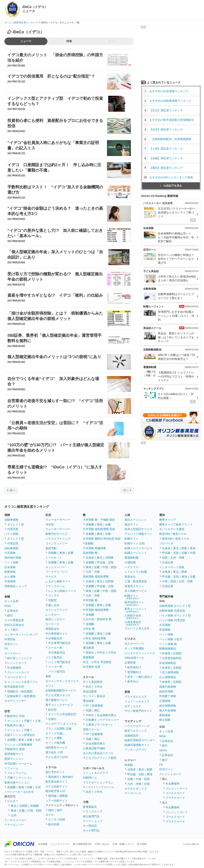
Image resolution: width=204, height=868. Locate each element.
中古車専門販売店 (59, 643)
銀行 (10, 615)
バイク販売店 (54, 657)
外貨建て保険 (168, 696)
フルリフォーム (17, 773)
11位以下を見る (171, 186)
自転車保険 (11, 548)
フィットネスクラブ (95, 773)
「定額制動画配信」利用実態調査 (170, 139)
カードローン (13, 653)
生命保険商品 (168, 663)
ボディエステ (133, 706)
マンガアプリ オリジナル (61, 724)
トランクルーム (55, 586)
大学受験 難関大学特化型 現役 (102, 539)
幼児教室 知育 (92, 667)
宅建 (88, 710)
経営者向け (134, 667)
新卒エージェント (136, 610)
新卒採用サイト (134, 603)
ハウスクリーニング (58, 539)
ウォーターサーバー (58, 520)
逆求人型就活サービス (138, 529)
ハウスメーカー (17, 820)
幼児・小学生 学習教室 (97, 662)
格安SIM (167, 539)
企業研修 (130, 663)
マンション (14, 721)
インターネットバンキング (21, 634)
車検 (48, 676)
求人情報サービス (136, 591)
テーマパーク (133, 793)
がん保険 (10, 577)
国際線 (64, 796)
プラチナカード (175, 798)
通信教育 (88, 648)
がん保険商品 (168, 677)
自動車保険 (11, 520)
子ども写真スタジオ (58, 695)
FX (6, 649)
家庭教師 (88, 657)
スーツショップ (93, 821)
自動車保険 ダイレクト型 (175, 606)
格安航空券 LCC (56, 791)
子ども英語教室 (93, 682)
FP (87, 706)
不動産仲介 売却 (15, 716)
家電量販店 (90, 807)
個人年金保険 (168, 710)
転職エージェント (136, 553)
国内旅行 (54, 777)
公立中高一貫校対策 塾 (97, 619)
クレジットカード (16, 663)
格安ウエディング (136, 731)
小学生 (112, 653)
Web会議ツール (134, 658)
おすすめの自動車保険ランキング (170, 101)
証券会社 (13, 611)
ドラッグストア (93, 812)
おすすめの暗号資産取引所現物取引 (172, 120)
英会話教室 (90, 691)
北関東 (23, 806)
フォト (112, 41)
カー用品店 (90, 826)
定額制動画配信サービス (61, 690)
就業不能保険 (168, 687)
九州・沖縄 (93, 572)
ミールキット (54, 558)
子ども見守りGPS (57, 757)
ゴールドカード (17, 677)
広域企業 (168, 562)
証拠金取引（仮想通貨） (23, 696)
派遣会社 (130, 577)
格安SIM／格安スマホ (173, 534)
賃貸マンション (14, 759)
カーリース (52, 624)
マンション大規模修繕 (18, 745)
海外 (59, 810)
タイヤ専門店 (91, 830)
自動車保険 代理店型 (172, 611)
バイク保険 (11, 534)
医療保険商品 (168, 649)
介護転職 (130, 562)
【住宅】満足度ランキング (169, 129)
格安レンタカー (55, 619)
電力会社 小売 (54, 752)
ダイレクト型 (16, 524)
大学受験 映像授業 (94, 548)
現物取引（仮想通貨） (21, 691)
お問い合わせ (102, 844)
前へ (13, 490)
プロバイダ (166, 543)
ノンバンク (25, 658)
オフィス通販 (54, 738)
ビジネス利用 (57, 820)
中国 (193, 553)
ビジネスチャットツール (140, 653)
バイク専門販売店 (59, 662)
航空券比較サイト (57, 782)
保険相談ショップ (16, 586)
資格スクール (91, 729)
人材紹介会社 (133, 617)
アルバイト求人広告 (137, 628)
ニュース (26, 41)
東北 (14, 806)
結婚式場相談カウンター (140, 740)
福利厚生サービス (57, 748)
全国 (147, 784)
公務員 (90, 725)
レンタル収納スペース (62, 591)
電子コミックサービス (59, 705)
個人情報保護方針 (82, 844)
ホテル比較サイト (57, 786)
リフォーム (11, 768)
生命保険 (10, 567)
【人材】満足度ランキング (166, 149)
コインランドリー (57, 543)
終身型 (166, 653)
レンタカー (52, 615)
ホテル (50, 815)
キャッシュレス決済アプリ (21, 682)
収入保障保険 (170, 672)
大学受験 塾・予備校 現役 (99, 520)
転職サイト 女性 (135, 543)
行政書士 (91, 720)
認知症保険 (166, 691)
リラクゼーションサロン (98, 782)
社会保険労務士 (107, 715)
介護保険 (165, 701)
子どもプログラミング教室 (100, 758)
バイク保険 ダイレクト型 (175, 615)
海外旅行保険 (13, 558)
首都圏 (11, 740)
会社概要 (43, 844)
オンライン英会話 (94, 696)
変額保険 (165, 715)
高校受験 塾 (90, 553)
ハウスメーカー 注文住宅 (19, 792)
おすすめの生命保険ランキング (169, 91)
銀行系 (11, 658)
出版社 (52, 719)
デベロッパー (16, 825)
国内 (51, 810)
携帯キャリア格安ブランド (176, 524)
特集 (69, 41)
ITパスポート (105, 725)
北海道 (90, 558)
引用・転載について (123, 844)
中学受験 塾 (90, 600)
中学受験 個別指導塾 (96, 610)
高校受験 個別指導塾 (96, 577)
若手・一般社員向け (140, 677)
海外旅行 (68, 777)
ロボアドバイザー (16, 701)
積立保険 (165, 720)
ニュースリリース (60, 844)
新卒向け (133, 681)
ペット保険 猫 (168, 644)
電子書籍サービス (57, 700)
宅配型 (52, 600)
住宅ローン (11, 644)
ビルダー (13, 801)
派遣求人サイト (134, 586)
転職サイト (131, 539)
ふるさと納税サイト (58, 581)
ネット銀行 (11, 630)
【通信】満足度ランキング (168, 168)
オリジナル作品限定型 (62, 714)
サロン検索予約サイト (138, 711)
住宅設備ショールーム (18, 763)
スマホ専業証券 (14, 620)
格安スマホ (182, 539)
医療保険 (10, 572)
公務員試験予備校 (94, 748)
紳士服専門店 (91, 816)
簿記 (97, 710)
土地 (38, 721)
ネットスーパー (55, 567)
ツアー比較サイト (57, 801)
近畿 (29, 740)
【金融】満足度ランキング (168, 158)
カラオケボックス (136, 789)
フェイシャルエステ (137, 701)
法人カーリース (134, 644)
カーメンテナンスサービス (62, 681)
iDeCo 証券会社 (14, 625)
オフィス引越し (55, 733)
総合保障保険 (168, 706)
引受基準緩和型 (172, 658)
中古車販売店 (54, 638)
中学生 (101, 653)
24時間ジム (90, 778)
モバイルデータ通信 (172, 529)
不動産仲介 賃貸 (15, 749)
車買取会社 (52, 629)
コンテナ (54, 595)
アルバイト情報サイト (138, 534)
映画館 (129, 765)
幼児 (88, 687)
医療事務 (97, 706)
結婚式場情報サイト (137, 745)
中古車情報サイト (57, 634)
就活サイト (131, 524)
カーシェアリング (57, 610)
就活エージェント (136, 520)
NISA (8, 606)
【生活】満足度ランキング (168, 110)
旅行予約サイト (55, 772)
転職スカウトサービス (138, 548)
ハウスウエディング (137, 726)
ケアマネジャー (109, 720)
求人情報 (142, 844)
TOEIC (90, 715)
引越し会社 (52, 605)
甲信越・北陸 (105, 562)
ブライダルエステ (136, 697)
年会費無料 (14, 668)
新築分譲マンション (17, 782)
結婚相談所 (131, 736)
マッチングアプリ (136, 750)
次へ (126, 490)
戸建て (28, 721)
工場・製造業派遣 (136, 581)
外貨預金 (10, 639)
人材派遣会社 (133, 623)
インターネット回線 (172, 567)
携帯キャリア (168, 520)
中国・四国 (34, 811)
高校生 (90, 653)
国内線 (52, 796)
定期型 (177, 653)
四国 (165, 558)
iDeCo (163, 750)
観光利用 (54, 824)
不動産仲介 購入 (15, 725)
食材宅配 (51, 548)
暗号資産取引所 (14, 687)
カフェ (50, 686)
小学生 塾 (89, 629)
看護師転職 (131, 558)
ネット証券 (11, 601)
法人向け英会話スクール (98, 753)
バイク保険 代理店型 (172, 620)
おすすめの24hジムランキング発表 (171, 177)
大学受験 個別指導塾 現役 (99, 529)
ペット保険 (11, 562)
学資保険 (10, 581)
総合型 (52, 710)
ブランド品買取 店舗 (58, 729)
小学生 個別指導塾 (94, 638)
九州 (38, 740)
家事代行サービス (57, 534)
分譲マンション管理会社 (20, 735)
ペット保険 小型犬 (171, 639)
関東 (150, 769)
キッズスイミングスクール (98, 787)
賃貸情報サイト (14, 754)
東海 (21, 740)
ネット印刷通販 (134, 648)
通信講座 (88, 701)
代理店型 (13, 529)
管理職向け (134, 672)
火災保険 (10, 553)
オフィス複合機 (55, 743)
